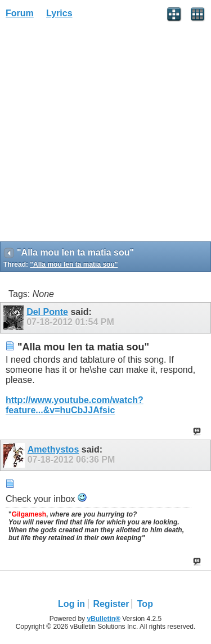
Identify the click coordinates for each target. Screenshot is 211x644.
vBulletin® (104, 619)
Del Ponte (47, 312)
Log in (71, 604)
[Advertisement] (105, 134)
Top (145, 604)
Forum (20, 13)
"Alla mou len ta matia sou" (74, 264)
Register (111, 604)
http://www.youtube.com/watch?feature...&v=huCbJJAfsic (75, 405)
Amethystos (53, 449)
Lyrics (59, 13)
